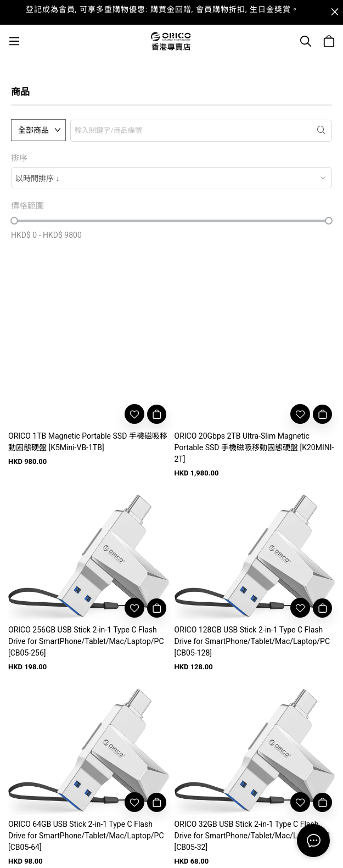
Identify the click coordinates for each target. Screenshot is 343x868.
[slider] (14, 221)
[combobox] (171, 178)
